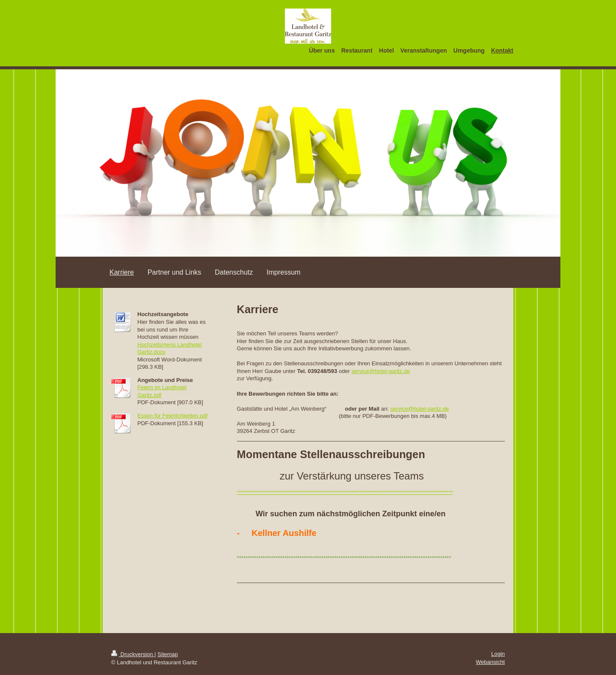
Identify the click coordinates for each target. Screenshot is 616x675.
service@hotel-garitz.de (381, 371)
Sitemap (168, 654)
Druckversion (133, 654)
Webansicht (490, 662)
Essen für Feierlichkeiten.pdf (172, 416)
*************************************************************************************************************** (345, 492)
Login (498, 654)
